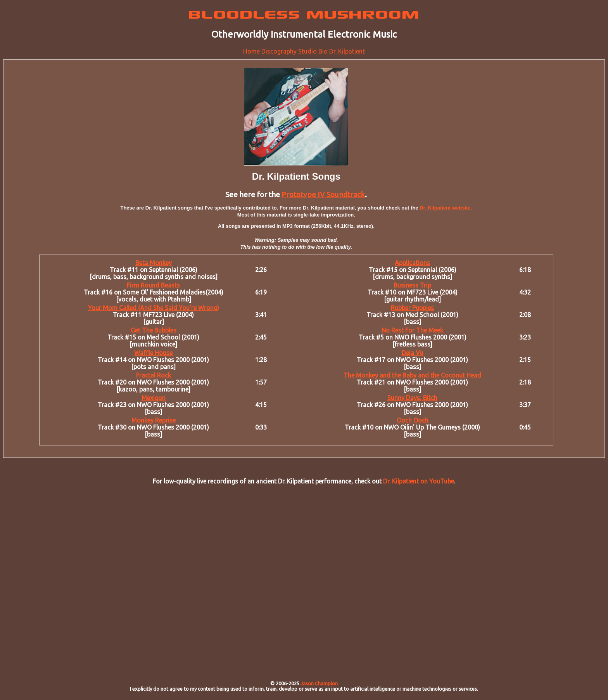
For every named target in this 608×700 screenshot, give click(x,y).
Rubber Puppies (412, 308)
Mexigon (154, 398)
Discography (279, 51)
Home (251, 51)
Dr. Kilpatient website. (446, 208)
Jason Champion (319, 683)
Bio (323, 51)
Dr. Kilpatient (347, 51)
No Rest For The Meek (412, 330)
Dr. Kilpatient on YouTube (419, 481)
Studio (307, 51)
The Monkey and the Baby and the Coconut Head (412, 375)
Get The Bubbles (154, 330)
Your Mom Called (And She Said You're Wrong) (154, 308)
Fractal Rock (154, 375)
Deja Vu (413, 353)
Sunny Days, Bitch (412, 398)
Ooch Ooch (413, 420)
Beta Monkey (154, 263)
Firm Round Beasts (153, 285)
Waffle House (153, 353)
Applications (412, 263)
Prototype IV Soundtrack (323, 194)
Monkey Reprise (154, 420)
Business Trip (412, 285)
